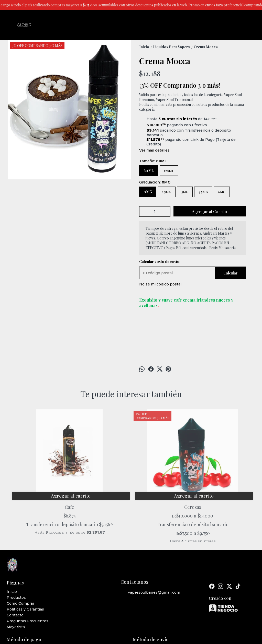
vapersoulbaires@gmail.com (150, 553)
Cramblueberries (223, 461)
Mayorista (16, 587)
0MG (148, 192)
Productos (16, 557)
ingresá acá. (159, 624)
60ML (149, 171)
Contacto (15, 575)
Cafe (39, 461)
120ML (169, 171)
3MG (185, 192)
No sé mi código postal (160, 284)
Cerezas (100, 461)
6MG (222, 192)
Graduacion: (155, 182)
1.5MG (167, 192)
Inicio (12, 551)
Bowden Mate (162, 461)
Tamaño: (153, 161)
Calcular (231, 273)
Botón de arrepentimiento (186, 624)
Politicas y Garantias (25, 569)
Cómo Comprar (20, 563)
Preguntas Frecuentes (28, 581)
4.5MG (203, 192)
